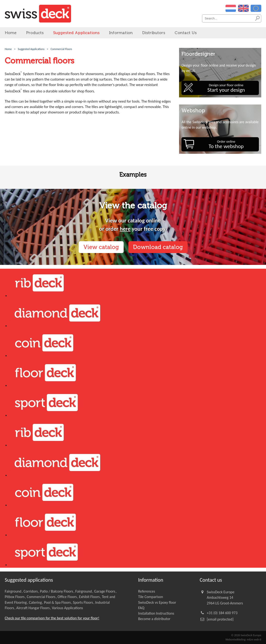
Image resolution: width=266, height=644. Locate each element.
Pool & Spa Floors (57, 602)
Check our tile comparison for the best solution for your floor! (52, 618)
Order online (226, 144)
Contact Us (186, 33)
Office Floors (67, 597)
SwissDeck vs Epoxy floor (157, 602)
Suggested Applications (76, 33)
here (125, 229)
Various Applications (67, 608)
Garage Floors (105, 591)
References (147, 591)
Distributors (154, 33)
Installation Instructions (156, 613)
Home (11, 33)
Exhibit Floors (89, 597)
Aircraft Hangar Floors (33, 608)
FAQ (141, 608)
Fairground (13, 591)
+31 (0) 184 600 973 (222, 613)
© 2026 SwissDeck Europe (246, 635)
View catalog (101, 247)
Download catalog (158, 247)
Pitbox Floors (15, 597)
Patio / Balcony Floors (57, 591)
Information (121, 33)
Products (35, 33)
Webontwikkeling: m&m (243, 639)
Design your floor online (226, 88)
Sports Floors (83, 602)
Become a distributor (154, 619)
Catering (35, 602)
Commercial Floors (41, 597)
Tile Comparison (151, 597)
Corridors (31, 591)
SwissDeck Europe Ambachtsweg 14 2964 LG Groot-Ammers (225, 597)
